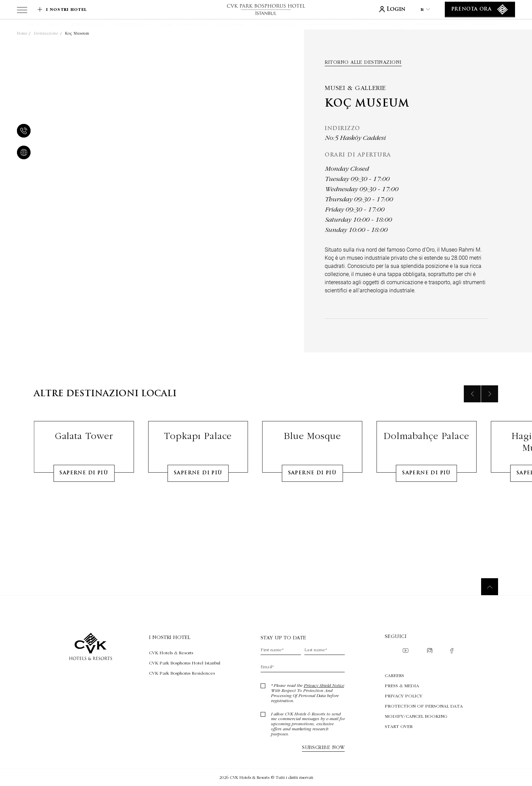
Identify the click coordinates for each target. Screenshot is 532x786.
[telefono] (22, 131)
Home (22, 33)
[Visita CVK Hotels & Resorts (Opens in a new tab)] (185, 653)
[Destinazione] (386, 25)
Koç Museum (77, 33)
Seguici (396, 636)
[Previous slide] (472, 421)
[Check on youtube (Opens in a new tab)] (405, 651)
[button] (14, 24)
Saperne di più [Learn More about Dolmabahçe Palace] (426, 500)
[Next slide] (490, 421)
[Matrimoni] (231, 25)
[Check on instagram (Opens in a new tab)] (430, 651)
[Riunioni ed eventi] (333, 25)
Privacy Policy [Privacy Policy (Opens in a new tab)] (404, 696)
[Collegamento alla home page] (266, 9)
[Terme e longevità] (183, 25)
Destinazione (46, 33)
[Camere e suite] (43, 25)
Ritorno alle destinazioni (363, 62)
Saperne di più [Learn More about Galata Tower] (84, 500)
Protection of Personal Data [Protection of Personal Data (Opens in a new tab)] (424, 706)
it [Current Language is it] (425, 9)
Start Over (399, 726)
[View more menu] (22, 11)
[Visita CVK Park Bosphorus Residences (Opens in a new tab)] (185, 673)
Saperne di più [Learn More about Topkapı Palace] (198, 500)
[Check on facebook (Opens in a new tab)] (452, 651)
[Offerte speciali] (276, 25)
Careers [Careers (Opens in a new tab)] (394, 675)
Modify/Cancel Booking (416, 716)
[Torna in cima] (490, 587)
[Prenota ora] (480, 10)
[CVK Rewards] (88, 25)
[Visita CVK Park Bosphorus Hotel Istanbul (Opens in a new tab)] (185, 663)
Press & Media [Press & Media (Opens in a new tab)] (402, 686)
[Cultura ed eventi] (438, 25)
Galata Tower (84, 463)
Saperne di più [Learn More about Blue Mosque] (312, 500)
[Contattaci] (486, 25)
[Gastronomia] (132, 25)
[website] (22, 153)
